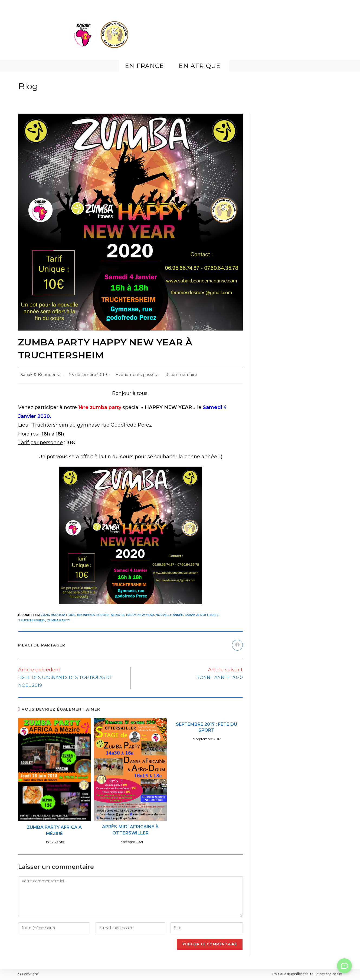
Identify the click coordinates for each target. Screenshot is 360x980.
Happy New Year (140, 615)
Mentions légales (329, 974)
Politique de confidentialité (293, 974)
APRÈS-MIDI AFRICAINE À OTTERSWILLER (130, 830)
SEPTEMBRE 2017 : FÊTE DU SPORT (207, 727)
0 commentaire (181, 375)
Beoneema (86, 615)
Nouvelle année (169, 615)
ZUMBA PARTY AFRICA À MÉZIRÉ (54, 830)
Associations (63, 615)
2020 (45, 615)
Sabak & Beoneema (41, 375)
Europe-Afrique (110, 615)
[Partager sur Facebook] (237, 645)
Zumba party (59, 620)
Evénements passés (136, 375)
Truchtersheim (32, 620)
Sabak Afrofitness (202, 615)
